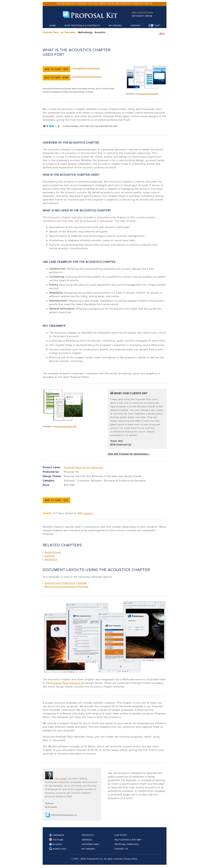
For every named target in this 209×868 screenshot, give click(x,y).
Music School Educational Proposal (67, 587)
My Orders (115, 25)
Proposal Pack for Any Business (86, 68)
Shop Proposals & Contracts (82, 25)
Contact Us (121, 849)
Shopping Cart (90, 844)
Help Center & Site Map (128, 840)
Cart (154, 26)
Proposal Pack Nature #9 (65, 426)
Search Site (58, 849)
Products (88, 835)
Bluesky (56, 844)
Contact (135, 25)
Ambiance (51, 559)
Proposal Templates (126, 844)
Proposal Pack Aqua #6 (148, 94)
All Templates (68, 32)
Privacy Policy (130, 859)
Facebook (57, 835)
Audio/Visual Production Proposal (66, 583)
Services (87, 840)
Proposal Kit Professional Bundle (87, 77)
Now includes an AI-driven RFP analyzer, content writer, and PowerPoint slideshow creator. (105, 3)
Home (52, 25)
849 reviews (85, 513)
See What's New (142, 16)
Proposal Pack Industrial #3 (68, 683)
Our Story (121, 835)
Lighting (50, 556)
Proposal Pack (50, 32)
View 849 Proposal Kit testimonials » (129, 454)
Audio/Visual (53, 552)
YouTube (56, 840)
